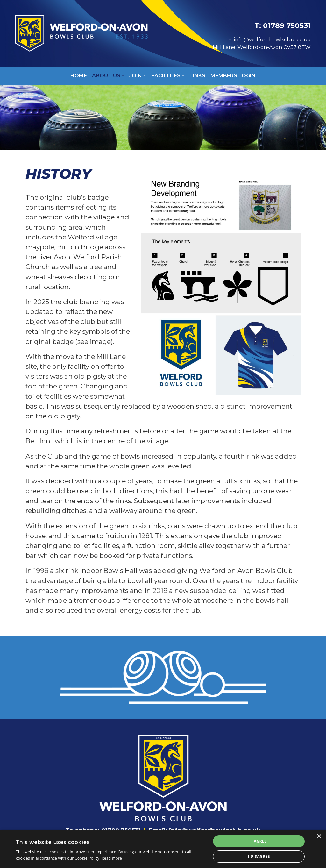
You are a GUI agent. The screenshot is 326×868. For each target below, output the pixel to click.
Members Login (233, 76)
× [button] (319, 837)
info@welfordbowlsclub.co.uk (272, 40)
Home (79, 76)
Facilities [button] (166, 76)
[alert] (163, 849)
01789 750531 (287, 26)
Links (197, 76)
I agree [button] (259, 841)
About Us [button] (106, 76)
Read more (112, 858)
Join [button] (136, 76)
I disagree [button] (259, 856)
